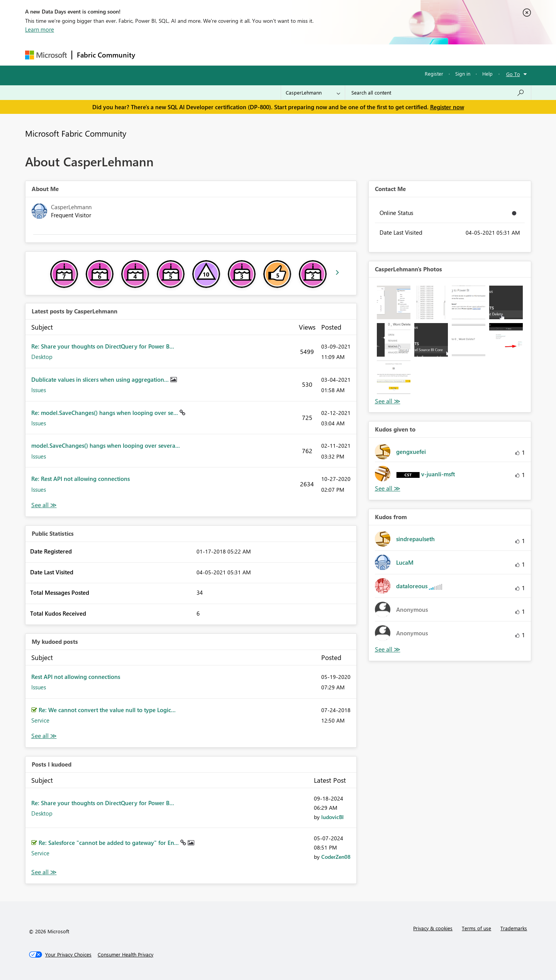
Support (350, 55)
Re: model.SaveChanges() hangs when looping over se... (105, 413)
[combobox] (438, 93)
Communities (253, 55)
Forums (153, 55)
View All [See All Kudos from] (388, 649)
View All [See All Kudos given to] (388, 488)
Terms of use (476, 928)
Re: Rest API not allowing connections (81, 479)
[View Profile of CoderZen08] (336, 857)
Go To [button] (513, 74)
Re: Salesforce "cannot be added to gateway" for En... (109, 843)
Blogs (287, 55)
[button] (394, 302)
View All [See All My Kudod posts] (44, 736)
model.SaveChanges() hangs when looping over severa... (106, 445)
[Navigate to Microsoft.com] (46, 55)
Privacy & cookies (433, 928)
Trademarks (514, 928)
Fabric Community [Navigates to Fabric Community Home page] (106, 55)
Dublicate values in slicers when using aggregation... (101, 379)
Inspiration (187, 55)
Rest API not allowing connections (76, 677)
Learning (317, 55)
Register (434, 74)
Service (40, 720)
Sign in (463, 74)
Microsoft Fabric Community (76, 133)
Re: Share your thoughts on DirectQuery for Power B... (103, 346)
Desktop (42, 357)
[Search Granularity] (313, 93)
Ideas (218, 55)
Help (487, 74)
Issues (39, 390)
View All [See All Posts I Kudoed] (44, 872)
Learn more (40, 29)
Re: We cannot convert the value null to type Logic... (107, 710)
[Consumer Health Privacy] (125, 955)
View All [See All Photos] (388, 401)
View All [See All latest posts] (44, 505)
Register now (447, 107)
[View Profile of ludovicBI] (332, 817)
